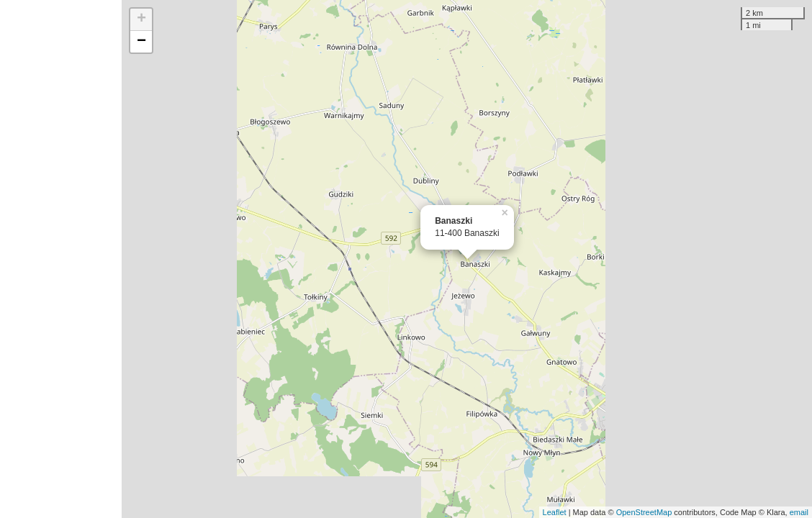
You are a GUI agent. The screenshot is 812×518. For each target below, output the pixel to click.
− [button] (141, 42)
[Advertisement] (61, 259)
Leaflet (555, 512)
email (799, 512)
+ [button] (141, 19)
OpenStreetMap (644, 512)
